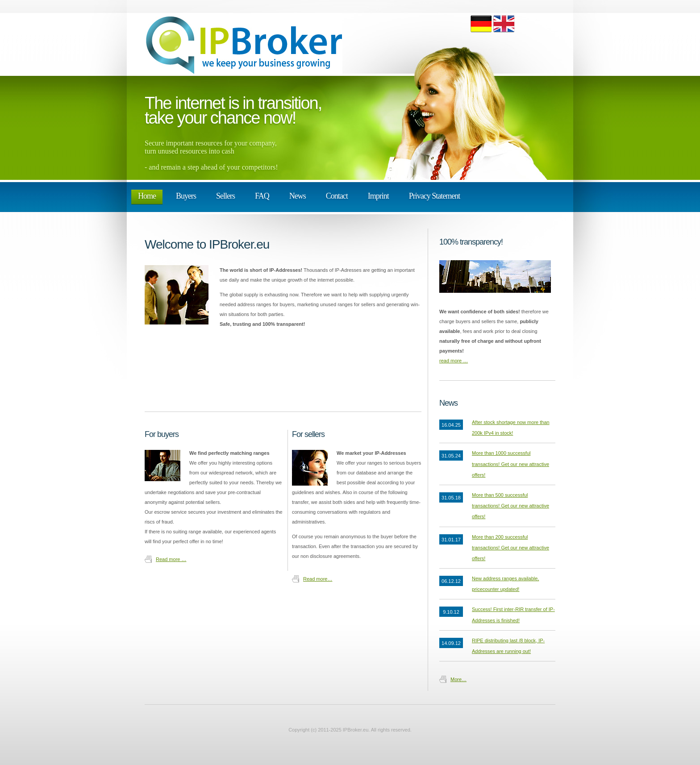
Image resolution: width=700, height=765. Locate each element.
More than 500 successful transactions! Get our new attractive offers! (510, 506)
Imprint (378, 196)
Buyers (186, 196)
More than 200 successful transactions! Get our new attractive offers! (510, 548)
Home (147, 196)
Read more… (318, 579)
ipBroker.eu (245, 44)
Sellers (225, 196)
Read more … (171, 559)
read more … (454, 361)
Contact (337, 196)
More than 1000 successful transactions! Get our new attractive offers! (510, 464)
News (298, 196)
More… (458, 679)
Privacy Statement (434, 196)
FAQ (262, 196)
